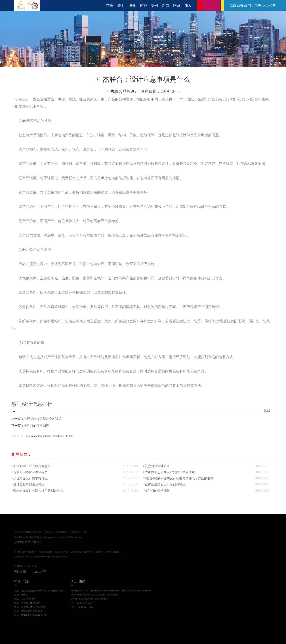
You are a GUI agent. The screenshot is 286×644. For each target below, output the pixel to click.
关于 (121, 5)
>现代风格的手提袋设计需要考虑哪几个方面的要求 (178, 478)
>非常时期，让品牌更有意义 (31, 466)
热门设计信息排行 (33, 404)
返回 (267, 411)
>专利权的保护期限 (156, 490)
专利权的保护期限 (36, 426)
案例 (154, 5)
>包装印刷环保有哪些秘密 (29, 472)
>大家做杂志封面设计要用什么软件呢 (169, 472)
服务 (132, 5)
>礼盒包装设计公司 (156, 466)
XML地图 (40, 571)
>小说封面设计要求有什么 (29, 478)
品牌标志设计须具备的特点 (43, 419)
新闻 (166, 5)
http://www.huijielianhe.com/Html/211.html (49, 436)
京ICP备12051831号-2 (28, 541)
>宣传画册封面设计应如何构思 (164, 484)
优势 (143, 5)
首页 (110, 5)
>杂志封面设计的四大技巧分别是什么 (37, 490)
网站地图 (20, 571)
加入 (188, 5)
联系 (177, 5)
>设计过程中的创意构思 (28, 484)
